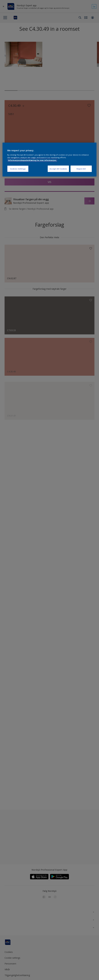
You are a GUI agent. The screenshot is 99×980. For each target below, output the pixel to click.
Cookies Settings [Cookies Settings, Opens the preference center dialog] (18, 169)
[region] (50, 160)
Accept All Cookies (58, 169)
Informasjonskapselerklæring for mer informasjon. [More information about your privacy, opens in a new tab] (32, 160)
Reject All (81, 169)
